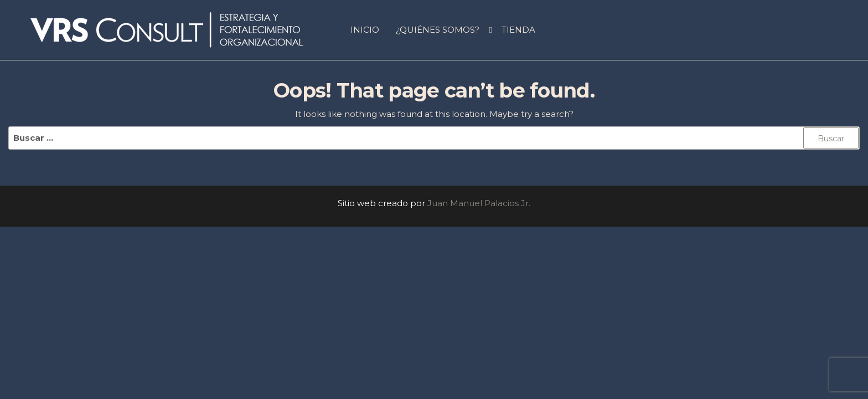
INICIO (365, 30)
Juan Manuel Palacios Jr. (479, 203)
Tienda (518, 30)
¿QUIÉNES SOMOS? (438, 30)
